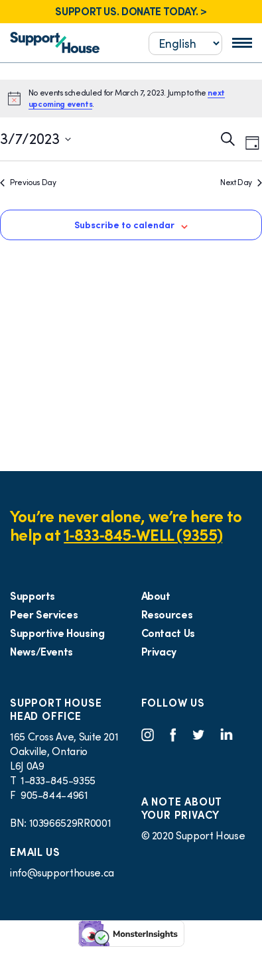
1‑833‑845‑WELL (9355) (143, 535)
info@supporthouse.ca (62, 873)
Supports (33, 596)
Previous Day (28, 182)
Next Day (241, 182)
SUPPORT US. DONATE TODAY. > (131, 11)
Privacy (159, 652)
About (156, 596)
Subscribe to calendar (124, 225)
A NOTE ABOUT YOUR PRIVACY (182, 808)
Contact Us (168, 633)
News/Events (41, 652)
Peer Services (44, 614)
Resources (167, 614)
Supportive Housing (57, 633)
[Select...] (185, 43)
